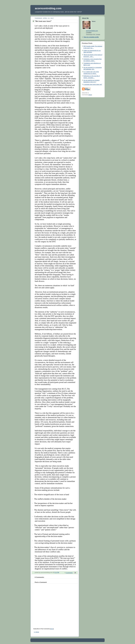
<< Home (36, 632)
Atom (52, 629)
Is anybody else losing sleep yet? (93, 85)
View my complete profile (91, 37)
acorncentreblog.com (48, 8)
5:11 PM (57, 572)
